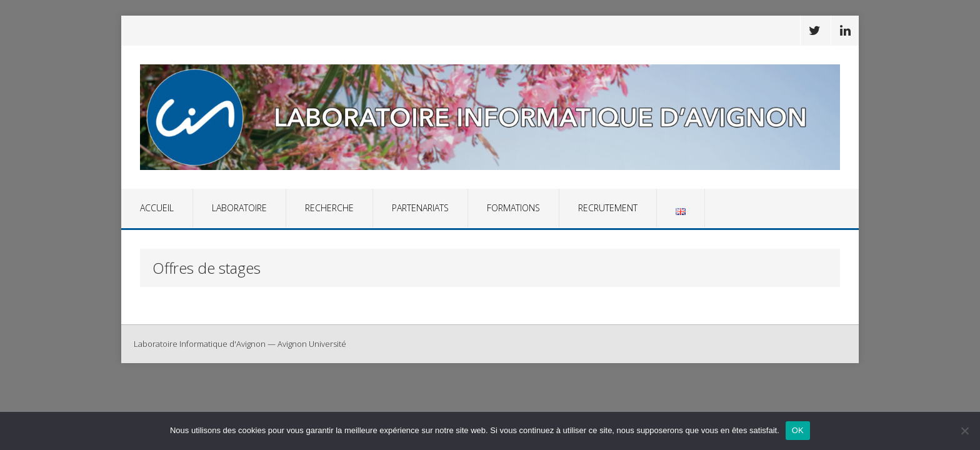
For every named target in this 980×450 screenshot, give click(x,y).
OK (798, 430)
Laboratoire (239, 208)
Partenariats (420, 208)
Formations (513, 208)
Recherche (329, 208)
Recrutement (608, 208)
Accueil (157, 208)
